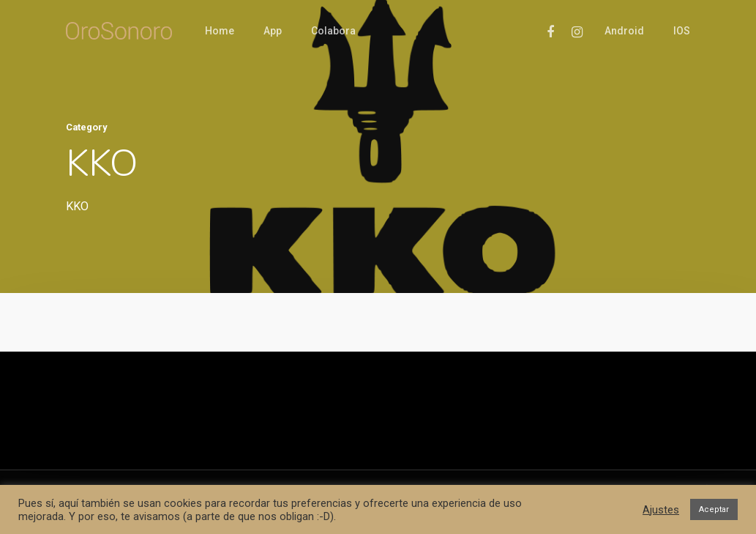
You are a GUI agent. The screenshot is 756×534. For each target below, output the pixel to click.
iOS (682, 31)
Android (624, 31)
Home (220, 31)
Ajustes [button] (661, 510)
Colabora (333, 31)
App (273, 31)
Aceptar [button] (714, 509)
